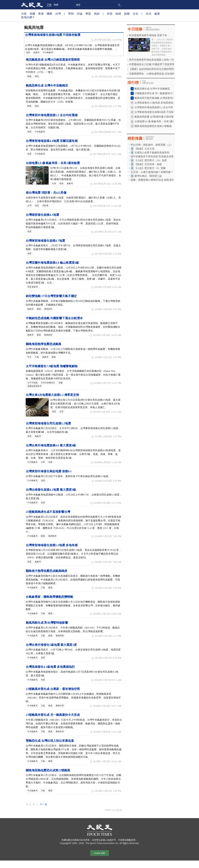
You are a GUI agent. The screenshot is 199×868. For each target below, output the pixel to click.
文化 (135, 14)
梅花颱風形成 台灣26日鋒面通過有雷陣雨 (53, 60)
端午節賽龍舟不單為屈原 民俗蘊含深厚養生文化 (157, 156)
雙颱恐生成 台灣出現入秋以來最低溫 (50, 741)
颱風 (29, 76)
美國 (32, 14)
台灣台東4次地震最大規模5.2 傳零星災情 (52, 395)
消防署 (45, 206)
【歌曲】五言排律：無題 (148, 164)
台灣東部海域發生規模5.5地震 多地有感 (52, 545)
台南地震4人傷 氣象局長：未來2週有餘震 (53, 163)
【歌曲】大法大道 (144, 149)
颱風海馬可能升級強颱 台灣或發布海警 (156, 98)
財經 (118, 14)
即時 (71, 14)
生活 (148, 14)
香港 (41, 14)
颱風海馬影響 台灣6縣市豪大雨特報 (154, 117)
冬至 (29, 357)
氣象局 (36, 53)
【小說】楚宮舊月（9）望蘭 (150, 168)
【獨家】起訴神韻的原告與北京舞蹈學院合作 (154, 69)
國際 (49, 14)
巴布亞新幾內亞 (48, 383)
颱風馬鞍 (60, 636)
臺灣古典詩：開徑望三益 (148, 176)
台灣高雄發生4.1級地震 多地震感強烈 (50, 667)
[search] (98, 5)
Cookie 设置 (99, 853)
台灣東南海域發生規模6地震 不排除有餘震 (53, 35)
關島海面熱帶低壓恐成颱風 (44, 344)
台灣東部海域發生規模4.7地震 (45, 241)
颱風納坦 (48, 309)
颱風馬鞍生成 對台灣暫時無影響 (47, 623)
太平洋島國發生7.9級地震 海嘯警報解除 (52, 366)
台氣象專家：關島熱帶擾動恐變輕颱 (49, 597)
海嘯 (60, 383)
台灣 (58, 14)
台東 (43, 462)
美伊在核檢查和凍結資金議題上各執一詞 (151, 60)
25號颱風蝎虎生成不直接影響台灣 (48, 512)
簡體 (56, 5)
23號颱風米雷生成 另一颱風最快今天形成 (53, 715)
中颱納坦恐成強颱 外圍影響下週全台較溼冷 (54, 318)
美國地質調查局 (34, 386)
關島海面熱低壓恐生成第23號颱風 (48, 770)
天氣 (37, 357)
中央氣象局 (48, 53)
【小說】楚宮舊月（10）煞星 (151, 160)
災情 (61, 412)
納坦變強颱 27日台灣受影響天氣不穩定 (51, 296)
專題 (88, 14)
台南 (54, 184)
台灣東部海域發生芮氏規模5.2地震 (48, 423)
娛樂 (127, 14)
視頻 (97, 14)
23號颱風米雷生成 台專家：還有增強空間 (53, 689)
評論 (80, 14)
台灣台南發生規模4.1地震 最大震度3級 (51, 490)
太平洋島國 (32, 383)
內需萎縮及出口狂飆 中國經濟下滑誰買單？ (153, 64)
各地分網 (28, 18)
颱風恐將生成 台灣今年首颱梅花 (47, 86)
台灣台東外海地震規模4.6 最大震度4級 (51, 445)
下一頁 (43, 804)
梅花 (37, 76)
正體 (49, 5)
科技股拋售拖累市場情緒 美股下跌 (148, 35)
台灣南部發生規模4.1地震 (42, 215)
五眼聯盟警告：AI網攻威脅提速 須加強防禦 (153, 74)
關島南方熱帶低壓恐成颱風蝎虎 (46, 571)
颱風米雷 (60, 706)
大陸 (24, 14)
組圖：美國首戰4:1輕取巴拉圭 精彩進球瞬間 (155, 180)
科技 (110, 14)
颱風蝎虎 (52, 536)
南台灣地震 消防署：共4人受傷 (46, 193)
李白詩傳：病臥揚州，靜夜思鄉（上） (152, 145)
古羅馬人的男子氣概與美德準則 (152, 153)
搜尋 (119, 5)
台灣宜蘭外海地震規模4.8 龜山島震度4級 (52, 263)
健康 (157, 14)
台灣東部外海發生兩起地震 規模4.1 (49, 471)
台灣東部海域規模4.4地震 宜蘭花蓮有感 (52, 141)
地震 (28, 53)
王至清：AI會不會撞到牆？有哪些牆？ (152, 172)
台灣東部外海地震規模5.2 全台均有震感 (52, 115)
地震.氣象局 (33, 287)
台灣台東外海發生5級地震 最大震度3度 (51, 645)
